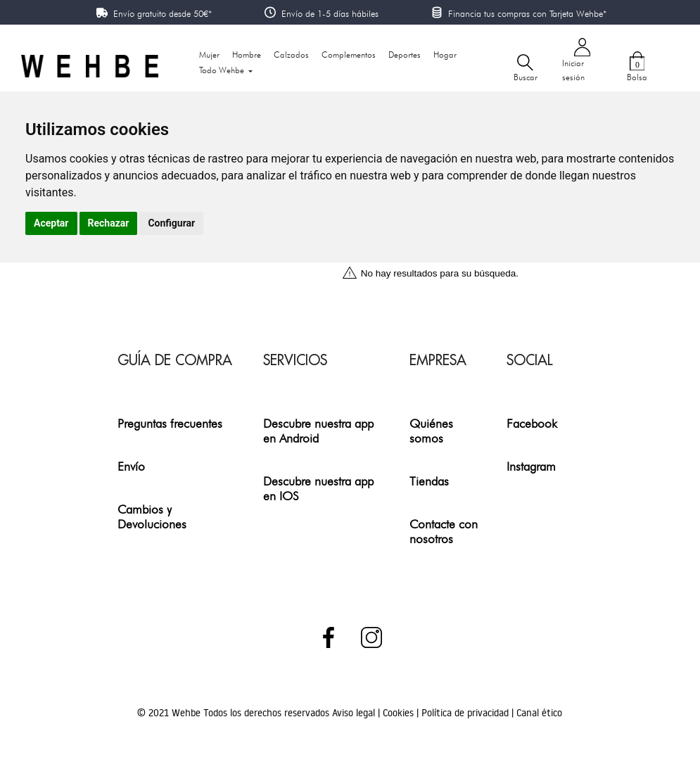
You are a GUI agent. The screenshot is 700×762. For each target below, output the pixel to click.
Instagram (531, 466)
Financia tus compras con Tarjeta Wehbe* (527, 13)
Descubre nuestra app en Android (318, 431)
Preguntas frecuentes (170, 423)
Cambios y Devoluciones (152, 516)
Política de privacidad (466, 713)
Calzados (291, 55)
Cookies (400, 713)
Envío (131, 466)
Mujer (209, 55)
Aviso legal (355, 713)
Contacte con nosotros (444, 531)
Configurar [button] (171, 223)
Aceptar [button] (51, 223)
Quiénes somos (431, 431)
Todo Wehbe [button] (223, 70)
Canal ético (539, 713)
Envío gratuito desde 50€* (163, 13)
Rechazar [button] (109, 223)
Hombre (247, 55)
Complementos (349, 55)
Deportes (405, 55)
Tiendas (429, 481)
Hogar (445, 55)
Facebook (532, 423)
